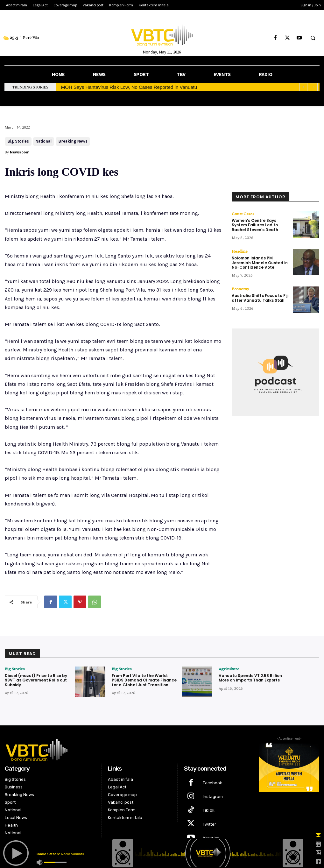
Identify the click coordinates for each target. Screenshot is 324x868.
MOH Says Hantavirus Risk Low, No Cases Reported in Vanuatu (129, 87)
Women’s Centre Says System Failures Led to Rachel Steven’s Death (255, 225)
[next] (314, 87)
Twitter (209, 824)
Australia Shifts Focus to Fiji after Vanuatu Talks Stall (260, 298)
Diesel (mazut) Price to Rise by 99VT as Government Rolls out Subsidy (36, 680)
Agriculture (229, 669)
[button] (313, 38)
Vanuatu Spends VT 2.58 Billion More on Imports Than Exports (250, 678)
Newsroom (20, 152)
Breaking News (73, 141)
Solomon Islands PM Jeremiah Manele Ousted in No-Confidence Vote (260, 263)
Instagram (213, 797)
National (44, 141)
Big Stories (18, 141)
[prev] (303, 87)
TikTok (209, 810)
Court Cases (243, 214)
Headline (240, 251)
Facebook (212, 783)
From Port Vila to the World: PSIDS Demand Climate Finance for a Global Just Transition (144, 680)
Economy (240, 289)
